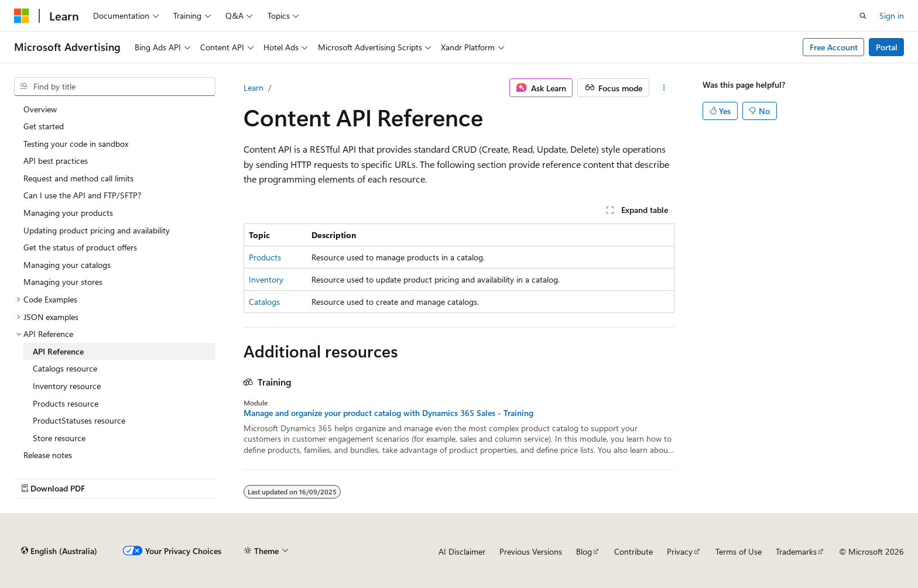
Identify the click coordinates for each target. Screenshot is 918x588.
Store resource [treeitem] (59, 438)
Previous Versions (531, 551)
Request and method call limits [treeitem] (78, 178)
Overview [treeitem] (40, 109)
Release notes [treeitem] (48, 455)
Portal (887, 47)
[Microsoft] (22, 16)
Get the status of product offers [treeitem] (80, 247)
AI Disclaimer (462, 551)
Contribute (633, 551)
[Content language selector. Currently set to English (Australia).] (59, 551)
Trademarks (796, 551)
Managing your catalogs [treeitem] (67, 265)
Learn (254, 87)
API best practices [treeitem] (56, 161)
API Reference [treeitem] (58, 351)
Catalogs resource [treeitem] (65, 368)
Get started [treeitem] (44, 126)
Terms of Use (739, 551)
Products (265, 257)
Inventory (266, 279)
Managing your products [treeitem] (68, 213)
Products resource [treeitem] (66, 403)
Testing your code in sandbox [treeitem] (76, 144)
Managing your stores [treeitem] (63, 282)
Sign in (892, 16)
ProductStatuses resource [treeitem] (79, 420)
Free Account (834, 47)
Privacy (680, 551)
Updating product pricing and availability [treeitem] (97, 230)
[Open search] (863, 16)
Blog (584, 551)
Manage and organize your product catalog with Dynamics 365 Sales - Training (388, 413)
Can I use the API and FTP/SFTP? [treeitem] (82, 195)
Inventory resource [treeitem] (67, 386)
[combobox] (115, 87)
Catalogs (264, 302)
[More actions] (664, 88)
